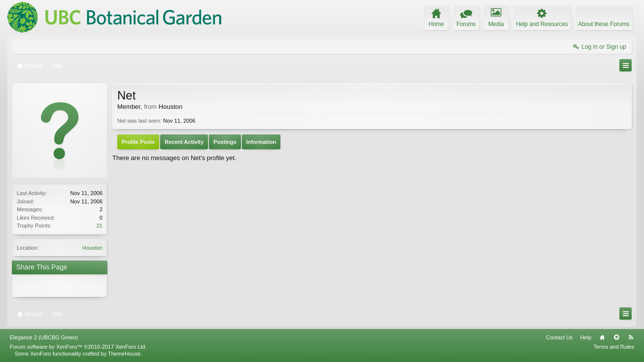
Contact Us (559, 337)
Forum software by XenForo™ (78, 347)
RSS (631, 337)
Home (602, 337)
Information (261, 142)
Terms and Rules (614, 347)
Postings (225, 142)
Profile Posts (138, 142)
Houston (92, 248)
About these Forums (604, 24)
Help (586, 337)
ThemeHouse (124, 354)
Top (616, 337)
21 (100, 226)
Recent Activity (184, 142)
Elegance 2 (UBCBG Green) (44, 337)
